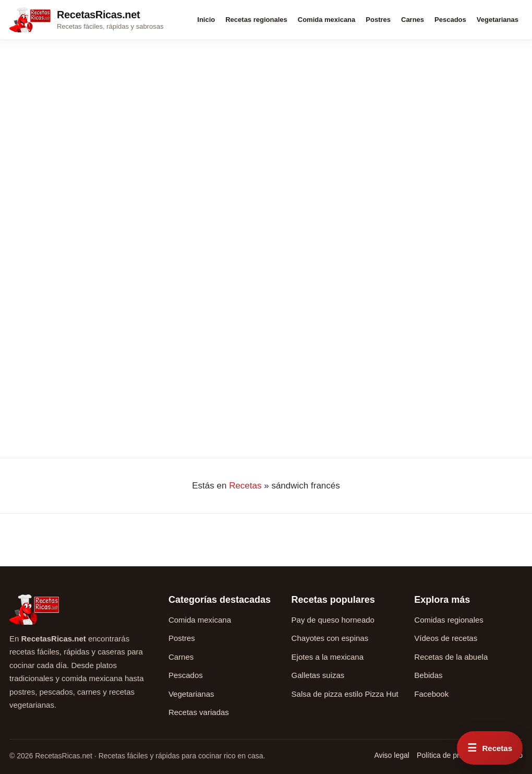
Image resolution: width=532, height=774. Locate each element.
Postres (378, 20)
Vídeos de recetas (446, 638)
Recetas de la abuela (451, 657)
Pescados (450, 20)
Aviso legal (391, 755)
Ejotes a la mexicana (328, 657)
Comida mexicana (327, 20)
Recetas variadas (199, 712)
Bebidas (428, 675)
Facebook (431, 694)
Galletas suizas (318, 675)
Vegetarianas (498, 20)
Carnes (413, 20)
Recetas (245, 486)
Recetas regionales (256, 20)
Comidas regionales (449, 620)
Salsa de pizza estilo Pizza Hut (345, 694)
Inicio (206, 20)
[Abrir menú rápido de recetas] (490, 748)
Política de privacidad (451, 755)
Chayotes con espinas (330, 638)
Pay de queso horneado (333, 620)
